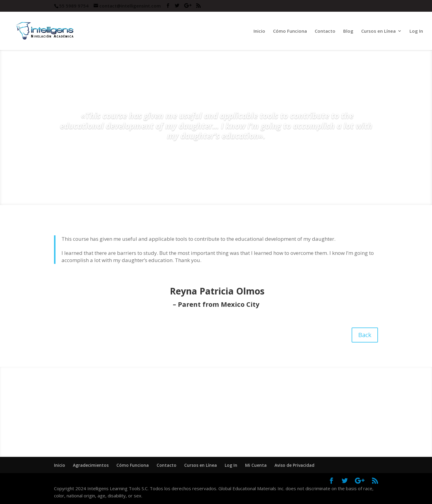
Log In (416, 31)
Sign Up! (131, 425)
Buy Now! (301, 425)
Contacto (325, 31)
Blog (348, 31)
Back (365, 335)
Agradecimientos (91, 465)
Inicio (259, 31)
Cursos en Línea (378, 31)
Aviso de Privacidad (294, 465)
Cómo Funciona (290, 31)
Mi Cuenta (256, 465)
